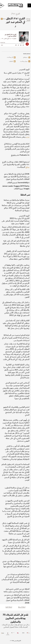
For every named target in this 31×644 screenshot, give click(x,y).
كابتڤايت (11, 61)
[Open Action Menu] (2, 45)
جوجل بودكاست (24, 61)
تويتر (28, 137)
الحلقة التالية (9, 607)
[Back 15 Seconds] (23, 45)
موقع (27, 167)
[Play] (27, 44)
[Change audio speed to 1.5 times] (18, 45)
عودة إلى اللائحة (28, 20)
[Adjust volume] (16, 45)
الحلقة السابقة (22, 607)
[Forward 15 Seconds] (21, 45)
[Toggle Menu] (29, 5)
